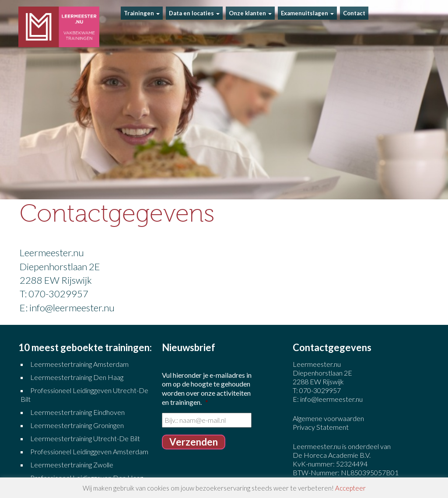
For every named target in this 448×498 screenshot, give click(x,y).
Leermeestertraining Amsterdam (79, 364)
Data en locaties (194, 13)
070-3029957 (320, 390)
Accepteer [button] (350, 488)
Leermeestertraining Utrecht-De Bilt (85, 438)
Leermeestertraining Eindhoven (77, 412)
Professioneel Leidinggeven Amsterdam (89, 451)
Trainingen (142, 13)
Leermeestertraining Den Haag (77, 377)
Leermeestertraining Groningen (78, 425)
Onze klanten (250, 13)
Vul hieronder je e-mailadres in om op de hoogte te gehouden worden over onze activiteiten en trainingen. (207, 388)
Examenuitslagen (307, 13)
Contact (354, 13)
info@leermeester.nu (331, 399)
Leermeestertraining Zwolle (72, 465)
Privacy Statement (321, 427)
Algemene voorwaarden (328, 418)
